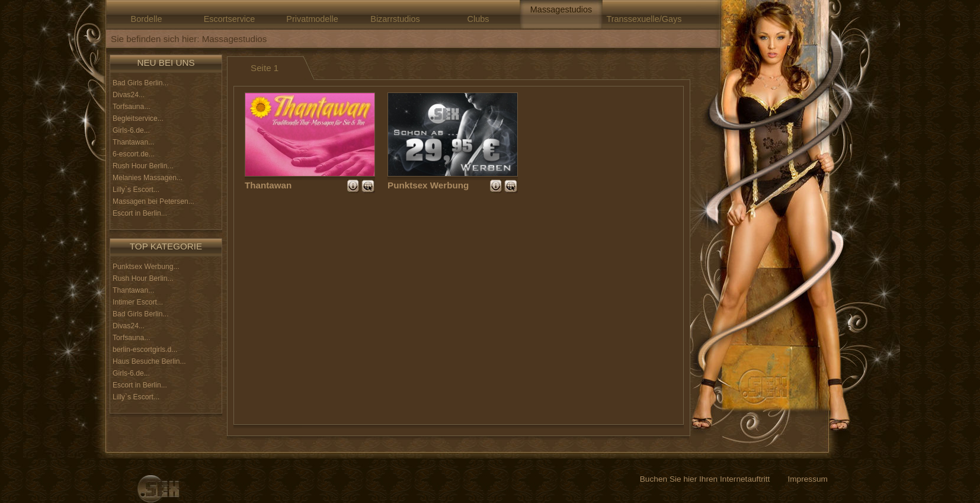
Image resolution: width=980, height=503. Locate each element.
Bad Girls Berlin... (141, 83)
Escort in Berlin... (140, 213)
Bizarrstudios (395, 19)
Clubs (478, 19)
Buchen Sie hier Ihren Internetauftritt (705, 479)
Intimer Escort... (138, 302)
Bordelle (147, 19)
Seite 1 (265, 68)
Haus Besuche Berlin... (149, 361)
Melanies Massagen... (148, 178)
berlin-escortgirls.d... (145, 350)
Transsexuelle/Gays (644, 19)
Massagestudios (561, 9)
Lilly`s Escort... (136, 190)
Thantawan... (133, 142)
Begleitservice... (138, 118)
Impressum (808, 479)
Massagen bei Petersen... (153, 201)
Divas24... (129, 95)
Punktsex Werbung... (146, 267)
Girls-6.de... (131, 130)
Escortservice (230, 19)
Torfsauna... (132, 107)
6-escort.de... (134, 154)
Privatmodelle (312, 19)
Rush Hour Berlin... (143, 166)
